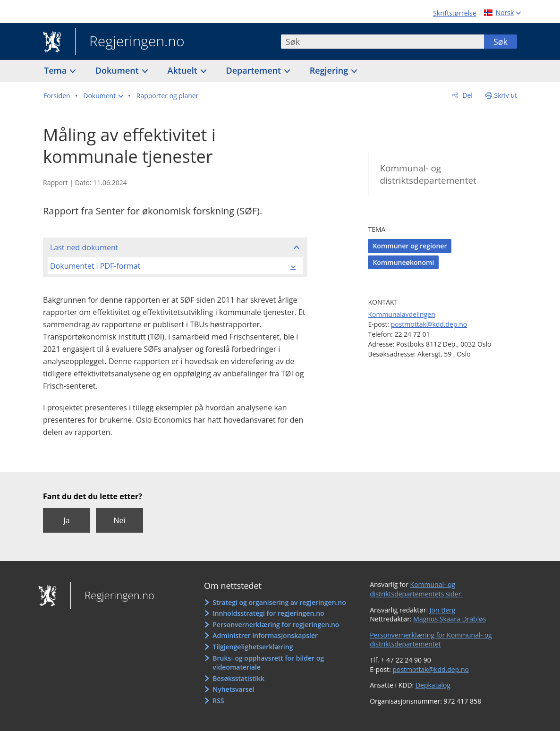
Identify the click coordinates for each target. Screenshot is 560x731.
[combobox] (382, 42)
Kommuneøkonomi (403, 262)
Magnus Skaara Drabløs (450, 619)
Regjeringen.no (130, 42)
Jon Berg (443, 610)
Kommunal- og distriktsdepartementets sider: (416, 589)
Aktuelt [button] (184, 70)
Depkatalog (433, 685)
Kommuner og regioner (410, 246)
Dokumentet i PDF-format (95, 266)
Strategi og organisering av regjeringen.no (279, 602)
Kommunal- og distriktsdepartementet (428, 174)
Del (467, 95)
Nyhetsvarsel (233, 689)
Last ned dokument (84, 247)
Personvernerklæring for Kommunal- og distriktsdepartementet (431, 640)
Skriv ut (506, 95)
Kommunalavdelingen (401, 314)
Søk (501, 42)
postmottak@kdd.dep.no (429, 324)
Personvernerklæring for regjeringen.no (276, 625)
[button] (103, 96)
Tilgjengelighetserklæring (253, 647)
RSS (218, 701)
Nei (119, 520)
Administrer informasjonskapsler (265, 635)
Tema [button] (56, 70)
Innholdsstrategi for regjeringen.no (268, 613)
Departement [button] (255, 70)
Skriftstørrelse (454, 13)
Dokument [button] (118, 70)
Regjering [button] (330, 70)
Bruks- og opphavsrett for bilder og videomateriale (268, 663)
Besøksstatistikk (238, 678)
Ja (66, 520)
